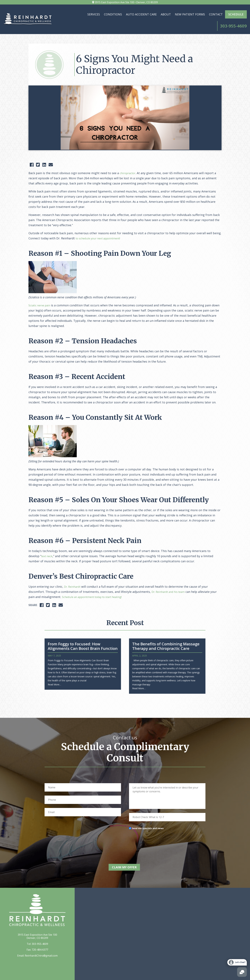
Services (67, 14)
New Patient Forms (163, 14)
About (139, 14)
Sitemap (225, 975)
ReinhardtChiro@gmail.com (41, 944)
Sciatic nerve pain (41, 295)
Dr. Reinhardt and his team (170, 582)
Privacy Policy (209, 975)
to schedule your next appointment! (101, 228)
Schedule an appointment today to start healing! (96, 587)
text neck (48, 546)
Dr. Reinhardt (73, 577)
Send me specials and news (148, 818)
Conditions (86, 14)
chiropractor (129, 163)
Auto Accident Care (115, 14)
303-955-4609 (40, 933)
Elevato (89, 975)
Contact (189, 14)
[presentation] (153, 832)
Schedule (209, 14)
